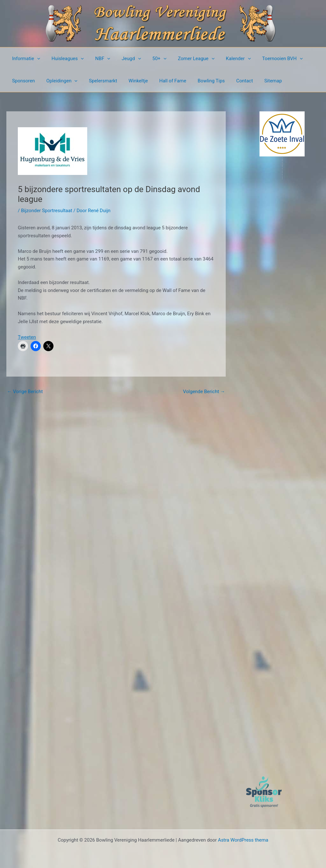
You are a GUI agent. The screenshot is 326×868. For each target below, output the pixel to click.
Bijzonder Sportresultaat (47, 211)
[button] (36, 59)
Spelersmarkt (99, 81)
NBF (98, 59)
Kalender (226, 59)
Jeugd (125, 59)
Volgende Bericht (204, 392)
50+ (151, 59)
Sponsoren (23, 81)
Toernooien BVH (269, 59)
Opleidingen (59, 81)
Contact (232, 81)
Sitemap (259, 81)
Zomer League (186, 59)
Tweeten (27, 337)
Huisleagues (65, 59)
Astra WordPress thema (243, 840)
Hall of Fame (164, 81)
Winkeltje (132, 81)
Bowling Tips (201, 81)
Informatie (25, 59)
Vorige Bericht (25, 392)
